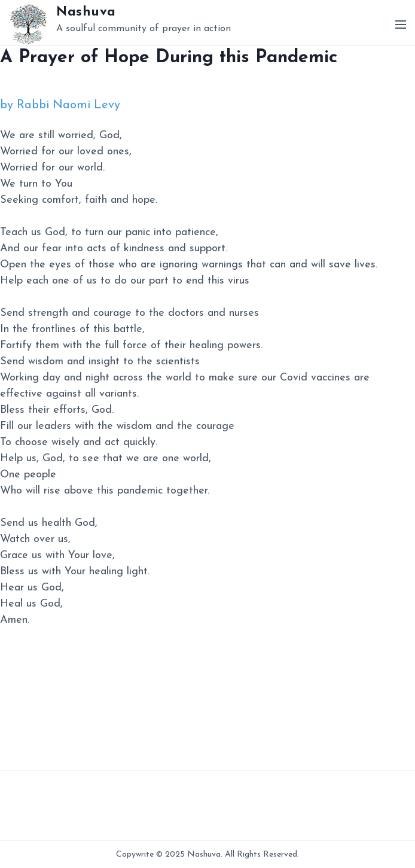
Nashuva (86, 12)
